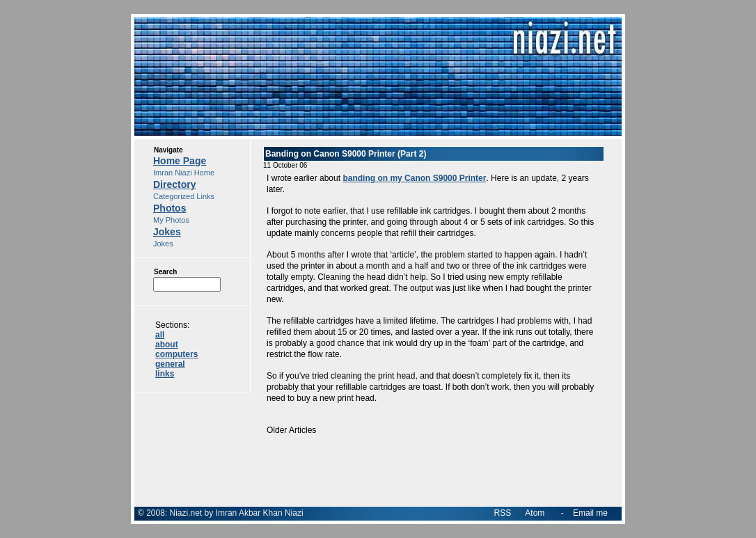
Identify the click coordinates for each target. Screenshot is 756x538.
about (167, 345)
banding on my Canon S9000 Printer (414, 178)
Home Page (180, 161)
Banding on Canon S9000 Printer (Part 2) (346, 154)
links (165, 374)
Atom (535, 513)
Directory (174, 184)
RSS (503, 513)
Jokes (167, 232)
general (170, 364)
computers (176, 354)
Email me (590, 513)
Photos (170, 208)
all (160, 335)
